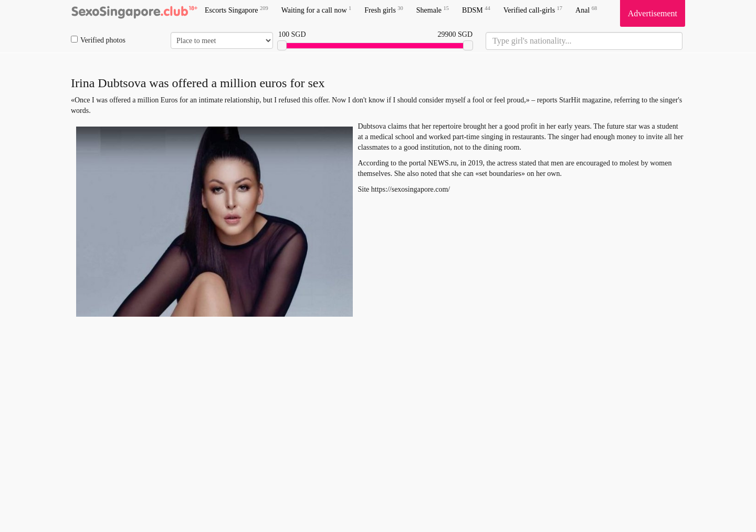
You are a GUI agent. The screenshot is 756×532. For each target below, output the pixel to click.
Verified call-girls (533, 10)
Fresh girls (384, 10)
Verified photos (98, 40)
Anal (586, 10)
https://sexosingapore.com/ (411, 189)
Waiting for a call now (317, 10)
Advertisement (653, 13)
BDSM (476, 10)
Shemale (433, 10)
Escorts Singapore (237, 10)
